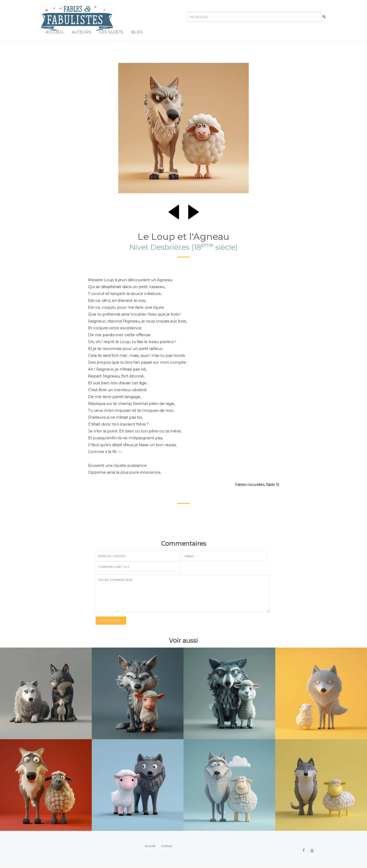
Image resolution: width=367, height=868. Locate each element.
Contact (167, 846)
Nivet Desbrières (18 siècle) (184, 247)
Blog (137, 32)
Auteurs (82, 32)
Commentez (111, 620)
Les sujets (111, 32)
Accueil (55, 32)
